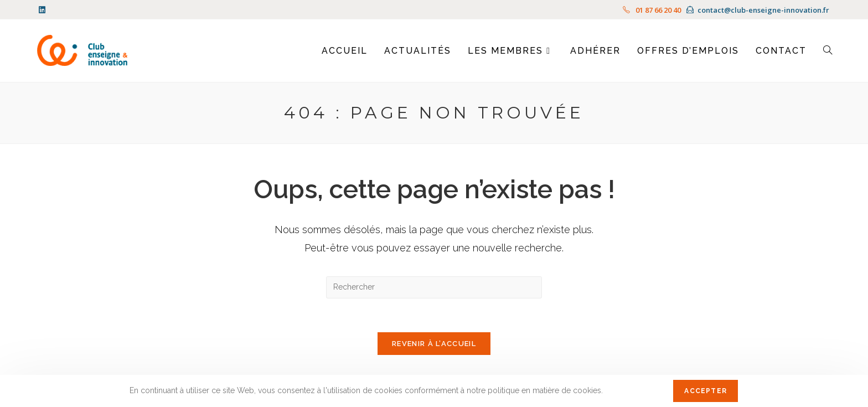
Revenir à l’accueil (434, 344)
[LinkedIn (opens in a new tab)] (44, 10)
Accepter (706, 391)
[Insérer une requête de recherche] (434, 287)
